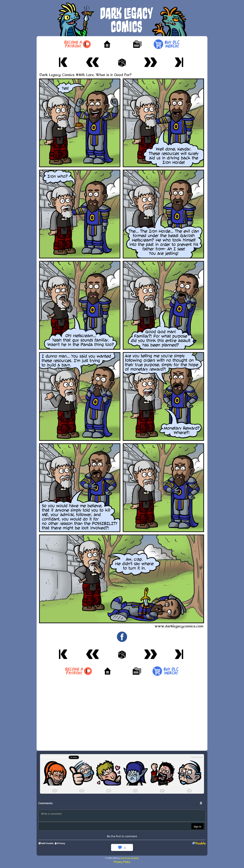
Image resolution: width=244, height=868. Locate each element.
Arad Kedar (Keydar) (129, 858)
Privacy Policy (122, 862)
